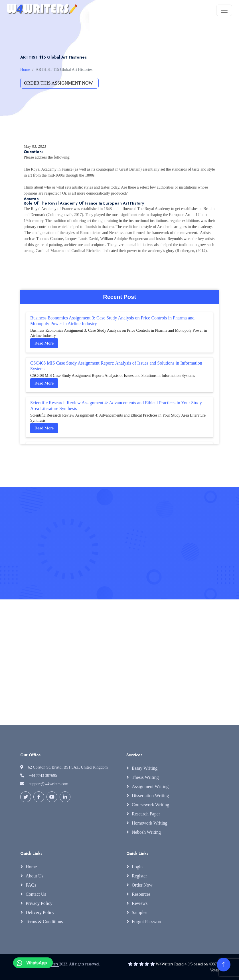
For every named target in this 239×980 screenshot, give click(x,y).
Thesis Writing (145, 777)
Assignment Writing (150, 786)
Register (139, 876)
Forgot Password (147, 922)
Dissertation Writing (150, 796)
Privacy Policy (39, 903)
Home (25, 70)
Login (137, 867)
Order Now (142, 885)
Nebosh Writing (146, 832)
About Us (35, 876)
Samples (139, 912)
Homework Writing (150, 823)
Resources (141, 894)
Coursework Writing (150, 805)
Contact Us (36, 894)
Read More (44, 343)
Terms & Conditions (44, 922)
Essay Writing (145, 768)
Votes (214, 970)
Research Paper (146, 814)
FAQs (31, 885)
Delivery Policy (40, 912)
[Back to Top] (224, 965)
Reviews (140, 903)
